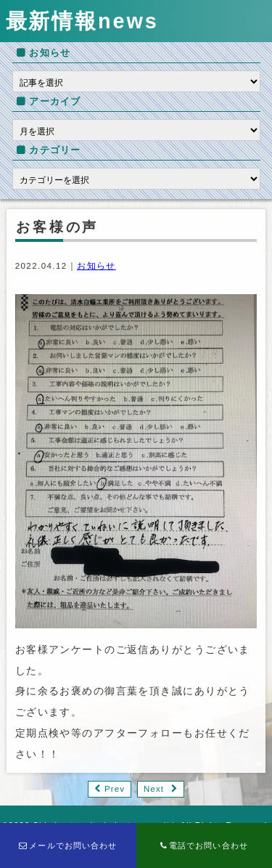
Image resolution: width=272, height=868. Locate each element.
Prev (115, 789)
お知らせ (96, 266)
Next (154, 789)
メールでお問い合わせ (68, 845)
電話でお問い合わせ (204, 845)
